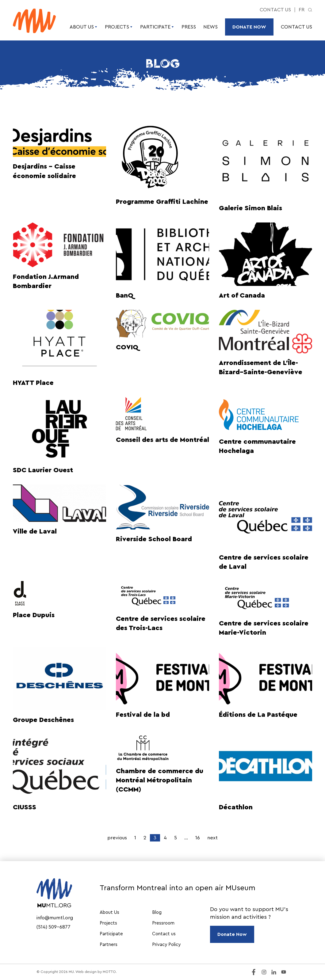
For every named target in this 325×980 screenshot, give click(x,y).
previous (117, 838)
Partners (109, 945)
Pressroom (163, 923)
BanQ (125, 295)
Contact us (275, 10)
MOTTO (109, 972)
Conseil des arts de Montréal (162, 440)
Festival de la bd (143, 715)
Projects (119, 27)
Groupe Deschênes (43, 720)
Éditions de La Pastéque (258, 715)
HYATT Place (33, 383)
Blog (157, 912)
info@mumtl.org (55, 918)
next (212, 838)
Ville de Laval (35, 531)
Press (189, 27)
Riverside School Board (154, 539)
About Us (84, 27)
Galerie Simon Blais (250, 208)
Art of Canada (242, 295)
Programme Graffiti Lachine (162, 202)
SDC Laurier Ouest (43, 470)
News (210, 27)
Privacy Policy (166, 945)
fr (302, 10)
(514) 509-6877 (54, 927)
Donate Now (249, 27)
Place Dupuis (34, 615)
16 (198, 838)
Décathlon (236, 807)
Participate (157, 27)
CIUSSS (25, 807)
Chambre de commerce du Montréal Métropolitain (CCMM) (160, 780)
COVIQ (127, 347)
